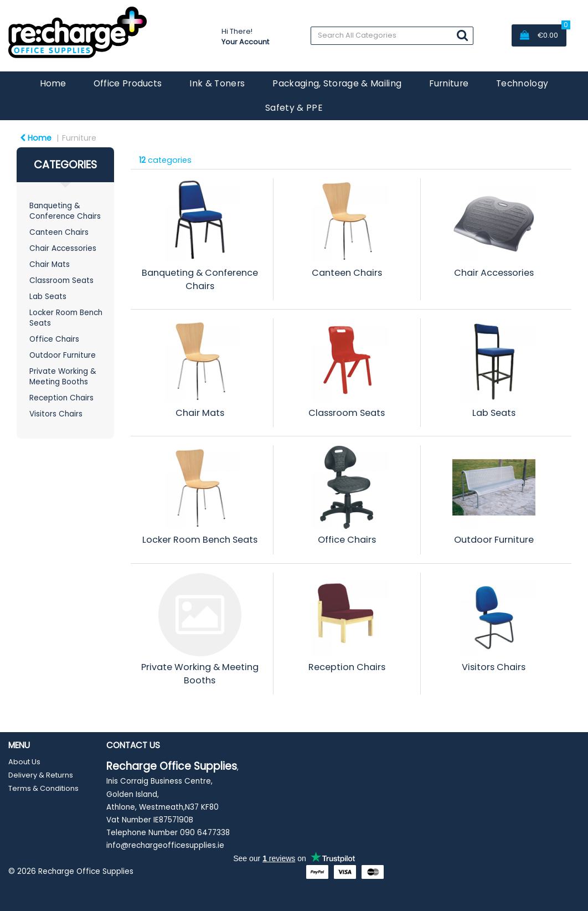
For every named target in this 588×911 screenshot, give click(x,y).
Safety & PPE (294, 108)
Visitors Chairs (56, 414)
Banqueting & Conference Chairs (65, 211)
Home (53, 83)
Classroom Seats (61, 280)
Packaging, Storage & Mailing (337, 83)
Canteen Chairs (59, 232)
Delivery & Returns (41, 775)
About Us (24, 762)
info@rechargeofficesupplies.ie (165, 845)
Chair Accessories (63, 248)
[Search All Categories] (392, 36)
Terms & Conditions (43, 788)
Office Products (128, 83)
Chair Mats (50, 264)
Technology (522, 83)
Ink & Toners (217, 83)
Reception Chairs (61, 398)
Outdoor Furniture (63, 355)
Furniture (449, 83)
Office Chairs (54, 339)
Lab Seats (48, 297)
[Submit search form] (462, 35)
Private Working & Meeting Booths (63, 377)
